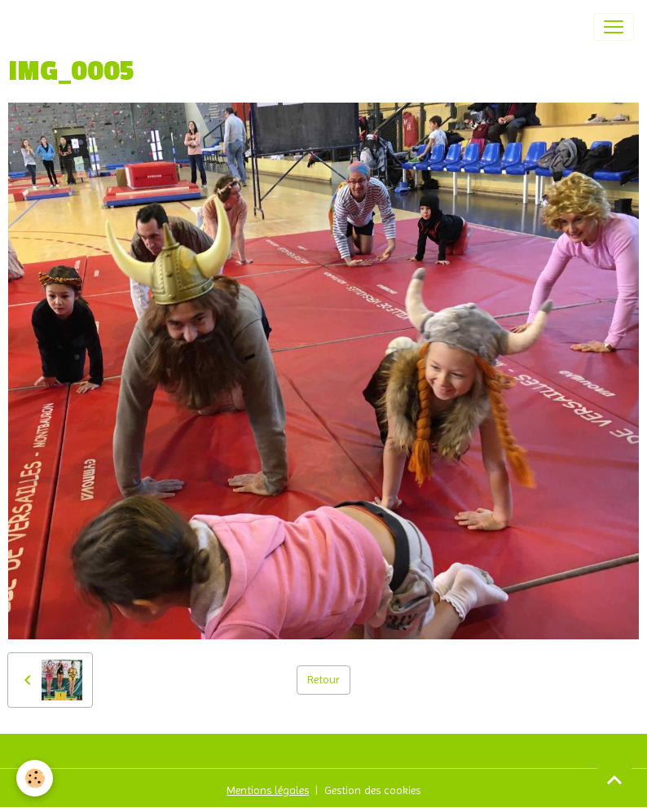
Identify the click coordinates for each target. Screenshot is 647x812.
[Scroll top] (614, 779)
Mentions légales (268, 790)
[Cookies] (35, 778)
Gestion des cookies (372, 790)
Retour (323, 679)
